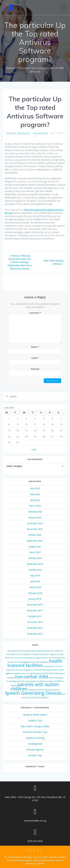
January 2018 (35, 599)
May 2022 (35, 494)
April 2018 (35, 581)
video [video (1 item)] (24, 698)
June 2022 (35, 488)
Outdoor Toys (35, 720)
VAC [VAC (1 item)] (64, 694)
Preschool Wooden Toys (35, 732)
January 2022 (35, 517)
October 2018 (35, 570)
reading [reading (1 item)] (31, 690)
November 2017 (35, 610)
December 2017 (35, 605)
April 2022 (35, 500)
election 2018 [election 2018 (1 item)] (20, 658)
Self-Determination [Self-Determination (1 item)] (52, 690)
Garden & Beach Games (35, 715)
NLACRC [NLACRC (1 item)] (45, 673)
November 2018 (35, 564)
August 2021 (35, 547)
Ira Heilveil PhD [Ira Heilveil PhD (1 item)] (39, 670)
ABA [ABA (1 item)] (9, 651)
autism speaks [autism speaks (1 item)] (36, 651)
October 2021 (35, 535)
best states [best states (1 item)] (46, 651)
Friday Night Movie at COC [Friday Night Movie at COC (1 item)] (29, 662)
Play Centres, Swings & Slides (35, 726)
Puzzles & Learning (35, 738)
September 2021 (35, 541)
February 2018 (35, 593)
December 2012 (35, 634)
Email (35, 358)
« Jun (34, 449)
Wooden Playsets (35, 750)
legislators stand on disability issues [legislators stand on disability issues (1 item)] (28, 673)
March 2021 (35, 552)
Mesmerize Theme (35, 863)
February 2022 (35, 512)
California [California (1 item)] (59, 651)
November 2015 (35, 628)
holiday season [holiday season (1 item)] (49, 666)
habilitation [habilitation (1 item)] (44, 662)
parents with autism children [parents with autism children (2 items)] (35, 687)
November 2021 (35, 529)
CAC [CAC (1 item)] (53, 651)
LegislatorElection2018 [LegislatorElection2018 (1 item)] (55, 670)
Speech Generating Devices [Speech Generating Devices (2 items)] (33, 693)
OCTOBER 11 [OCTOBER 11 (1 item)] (59, 681)
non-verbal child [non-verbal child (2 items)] (31, 677)
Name (35, 347)
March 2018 (35, 587)
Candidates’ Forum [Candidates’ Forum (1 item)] (14, 654)
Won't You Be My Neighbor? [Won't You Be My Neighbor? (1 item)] (38, 698)
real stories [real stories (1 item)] (39, 690)
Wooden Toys (35, 755)
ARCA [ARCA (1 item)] (22, 651)
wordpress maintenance (18, 133)
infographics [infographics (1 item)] (28, 670)
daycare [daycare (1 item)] (53, 654)
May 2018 (35, 576)
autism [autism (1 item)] (27, 651)
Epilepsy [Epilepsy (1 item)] (29, 658)
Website (35, 369)
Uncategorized (40, 133)
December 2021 (35, 523)
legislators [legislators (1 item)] (9, 673)
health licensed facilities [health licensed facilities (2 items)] (35, 663)
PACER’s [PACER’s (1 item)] (14, 685)
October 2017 (35, 616)
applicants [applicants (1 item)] (15, 651)
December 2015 (35, 622)
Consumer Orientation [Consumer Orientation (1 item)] (40, 654)
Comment (35, 313)
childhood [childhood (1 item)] (26, 654)
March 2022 (35, 506)
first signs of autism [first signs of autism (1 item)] (40, 658)
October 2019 (35, 558)
